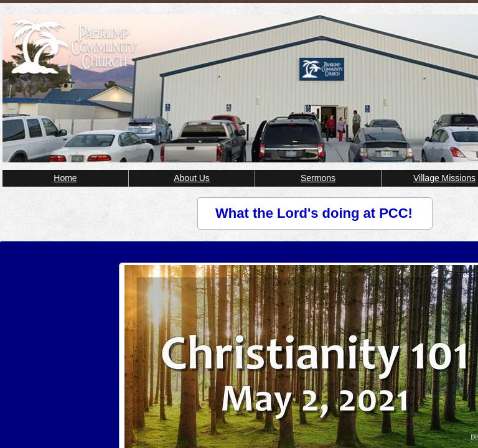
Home (65, 178)
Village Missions (444, 178)
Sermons (318, 178)
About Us (192, 178)
